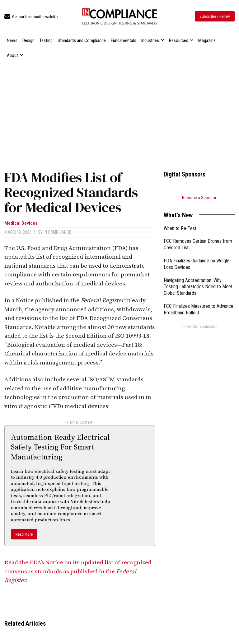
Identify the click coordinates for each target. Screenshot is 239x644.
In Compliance (57, 232)
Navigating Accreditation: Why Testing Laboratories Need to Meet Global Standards (198, 287)
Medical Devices (21, 223)
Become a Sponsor (199, 198)
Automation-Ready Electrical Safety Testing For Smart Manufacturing (60, 447)
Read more (24, 534)
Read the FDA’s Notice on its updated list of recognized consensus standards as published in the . (78, 571)
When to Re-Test (180, 228)
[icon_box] (31, 17)
